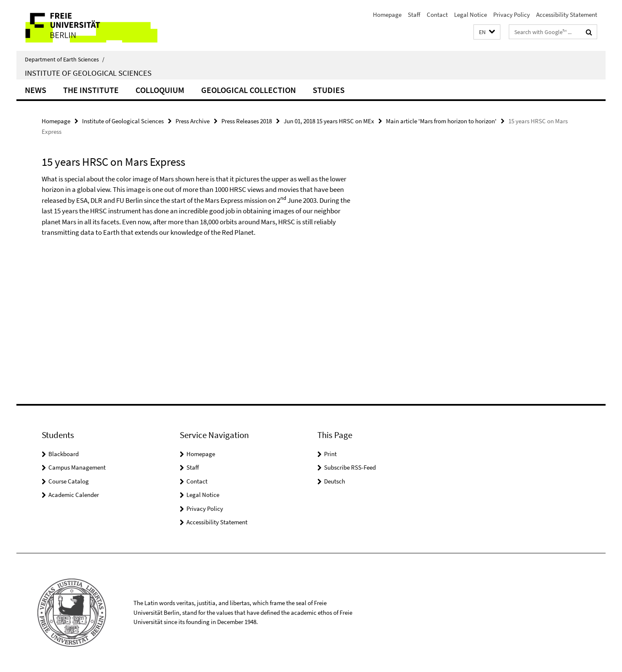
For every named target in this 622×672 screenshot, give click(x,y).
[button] (487, 32)
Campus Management (77, 467)
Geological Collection (249, 90)
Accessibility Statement (567, 15)
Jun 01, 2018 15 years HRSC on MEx (329, 121)
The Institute (91, 90)
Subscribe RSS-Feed (350, 467)
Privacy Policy (512, 15)
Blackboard (64, 454)
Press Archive (193, 121)
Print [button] (330, 454)
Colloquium (160, 90)
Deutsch (335, 481)
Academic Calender (74, 495)
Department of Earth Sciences (65, 59)
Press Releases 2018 (247, 121)
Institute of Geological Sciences (88, 73)
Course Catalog (69, 481)
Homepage (387, 15)
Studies (329, 90)
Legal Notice (470, 15)
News (36, 90)
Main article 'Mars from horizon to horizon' (441, 121)
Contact (437, 15)
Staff (414, 15)
